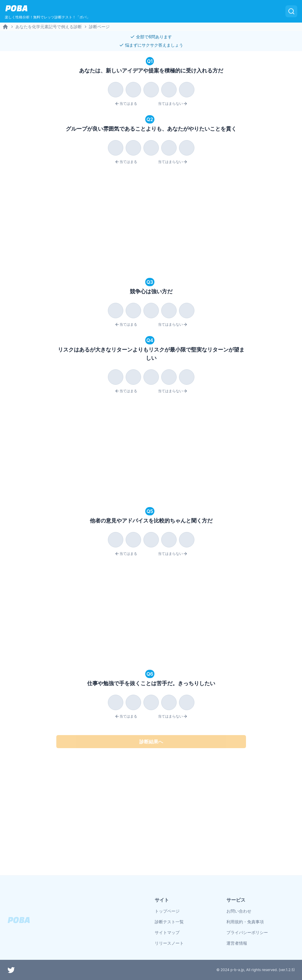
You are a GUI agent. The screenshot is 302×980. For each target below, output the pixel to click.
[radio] (116, 90)
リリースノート (169, 943)
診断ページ (99, 27)
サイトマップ (167, 932)
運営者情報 (237, 943)
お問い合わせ (239, 911)
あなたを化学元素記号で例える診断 (49, 27)
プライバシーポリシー (247, 932)
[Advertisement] (151, 222)
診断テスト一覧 (169, 922)
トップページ (167, 911)
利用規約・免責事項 (245, 922)
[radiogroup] (151, 88)
